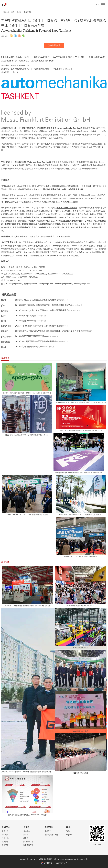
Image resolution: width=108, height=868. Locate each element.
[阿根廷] (5, 331)
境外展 (19, 12)
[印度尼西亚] (7, 337)
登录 (97, 4)
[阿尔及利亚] (7, 326)
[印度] (4, 305)
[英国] (4, 347)
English (69, 835)
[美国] (4, 300)
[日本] (4, 316)
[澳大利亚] (6, 342)
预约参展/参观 (54, 45)
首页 (13, 12)
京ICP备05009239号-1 (80, 859)
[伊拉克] (5, 311)
